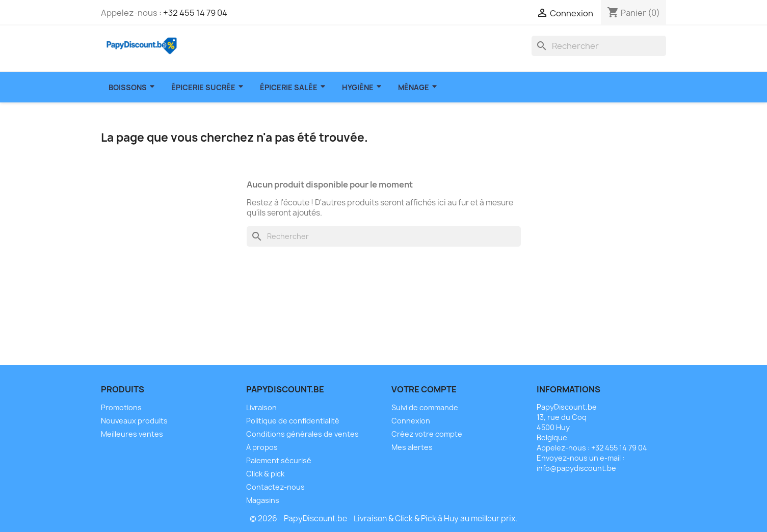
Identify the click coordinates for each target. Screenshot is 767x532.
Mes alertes (412, 447)
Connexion (411, 421)
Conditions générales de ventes (302, 434)
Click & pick (265, 474)
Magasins (263, 500)
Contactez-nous (275, 487)
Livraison (261, 407)
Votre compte (424, 389)
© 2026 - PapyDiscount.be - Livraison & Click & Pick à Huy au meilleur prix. (383, 518)
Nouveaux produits (134, 421)
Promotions (121, 407)
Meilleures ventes (132, 434)
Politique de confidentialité (293, 421)
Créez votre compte (427, 434)
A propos (262, 447)
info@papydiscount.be (576, 468)
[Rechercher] (599, 46)
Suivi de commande (425, 407)
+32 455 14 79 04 (195, 13)
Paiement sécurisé (279, 460)
